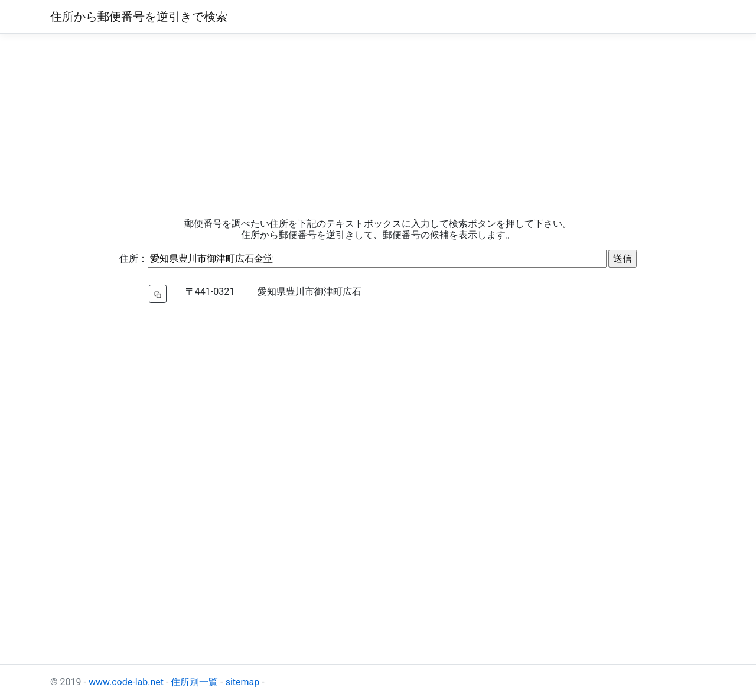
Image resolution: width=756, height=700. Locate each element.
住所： (133, 258)
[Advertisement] (378, 126)
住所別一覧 (194, 682)
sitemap (243, 682)
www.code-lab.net (126, 682)
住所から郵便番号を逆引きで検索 (139, 17)
